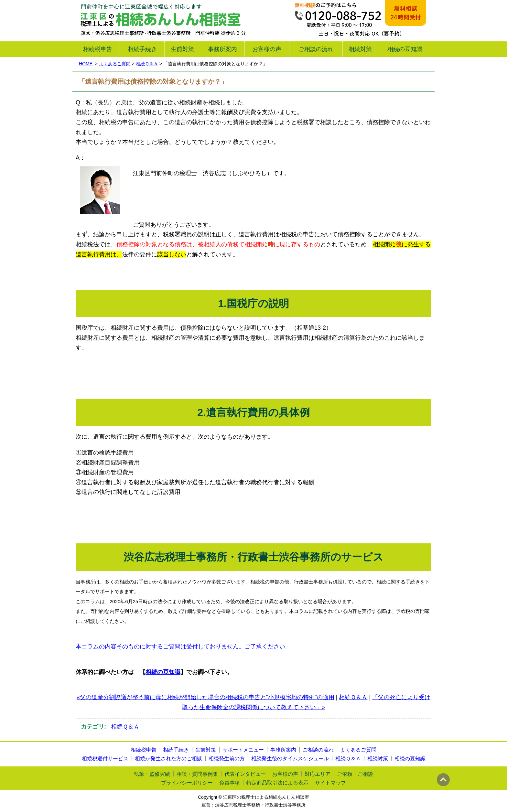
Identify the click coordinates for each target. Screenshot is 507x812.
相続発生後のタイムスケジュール (290, 759)
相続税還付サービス (105, 759)
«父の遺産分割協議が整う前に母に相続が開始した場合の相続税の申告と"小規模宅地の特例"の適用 (205, 697)
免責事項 (230, 783)
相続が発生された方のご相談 (168, 759)
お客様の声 (267, 49)
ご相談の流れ (316, 49)
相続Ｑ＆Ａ (147, 64)
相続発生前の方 (227, 759)
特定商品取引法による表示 (277, 783)
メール (405, 13)
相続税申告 (98, 49)
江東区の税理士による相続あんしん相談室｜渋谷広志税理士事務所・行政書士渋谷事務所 (163, 21)
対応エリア (318, 774)
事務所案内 (222, 49)
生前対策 (182, 49)
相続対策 (360, 49)
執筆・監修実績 (152, 774)
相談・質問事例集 (197, 774)
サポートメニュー (243, 750)
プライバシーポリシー (187, 783)
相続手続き (142, 49)
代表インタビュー (245, 774)
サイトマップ (330, 783)
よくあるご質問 (115, 64)
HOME (86, 64)
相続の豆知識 (405, 49)
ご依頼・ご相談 (355, 774)
